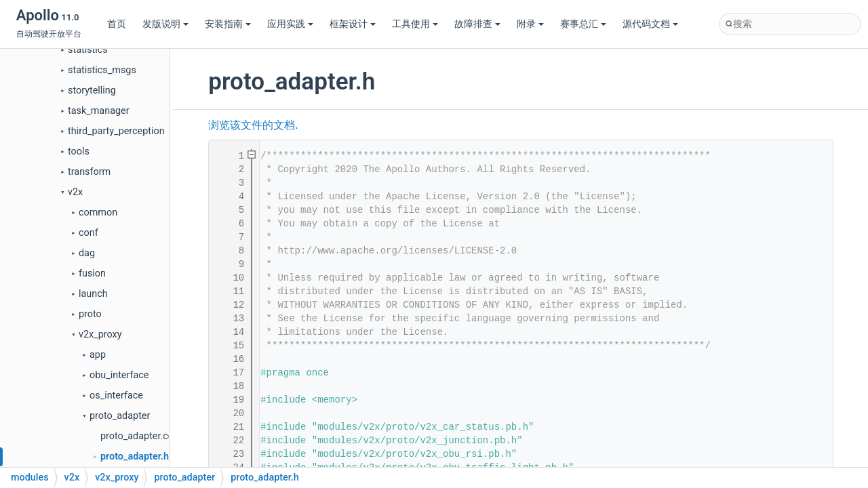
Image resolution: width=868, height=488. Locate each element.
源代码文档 (650, 24)
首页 (117, 24)
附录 (530, 24)
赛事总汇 (583, 24)
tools (79, 151)
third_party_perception (116, 131)
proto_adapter (120, 416)
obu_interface (119, 375)
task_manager (99, 111)
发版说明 (165, 24)
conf (88, 233)
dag (87, 253)
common (98, 212)
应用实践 (290, 24)
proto (90, 314)
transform (89, 172)
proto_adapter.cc (137, 436)
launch (93, 294)
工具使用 (415, 24)
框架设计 (353, 24)
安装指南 (228, 24)
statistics (88, 50)
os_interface (116, 395)
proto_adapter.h (135, 456)
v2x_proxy (100, 334)
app (98, 355)
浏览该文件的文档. (253, 125)
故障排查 (477, 24)
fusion (92, 273)
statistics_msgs (102, 70)
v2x (75, 192)
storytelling (92, 90)
